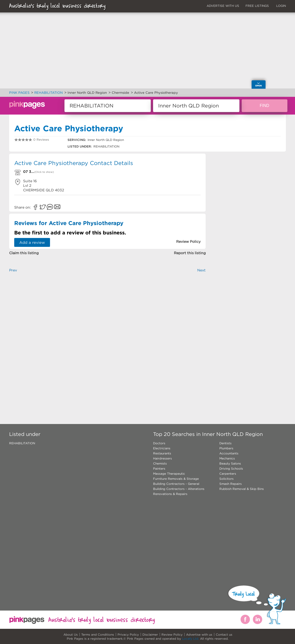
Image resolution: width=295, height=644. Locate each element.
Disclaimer (150, 634)
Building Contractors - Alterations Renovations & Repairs (179, 491)
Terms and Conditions (98, 634)
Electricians (162, 448)
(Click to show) (44, 172)
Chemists (160, 463)
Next (201, 270)
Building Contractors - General (176, 484)
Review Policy (172, 634)
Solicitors (226, 479)
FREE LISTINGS (257, 6)
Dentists (225, 443)
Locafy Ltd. (191, 639)
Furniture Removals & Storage (176, 479)
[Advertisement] (107, 340)
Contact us (224, 634)
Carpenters (228, 474)
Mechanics (227, 458)
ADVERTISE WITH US (223, 6)
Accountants (229, 453)
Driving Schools (231, 468)
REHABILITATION (22, 443)
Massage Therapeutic (169, 474)
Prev (13, 270)
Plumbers (226, 448)
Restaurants (162, 453)
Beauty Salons (230, 463)
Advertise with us (199, 634)
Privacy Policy (128, 634)
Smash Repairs (231, 484)
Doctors (159, 443)
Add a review (32, 242)
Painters (159, 468)
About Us (71, 634)
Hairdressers (162, 458)
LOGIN (281, 6)
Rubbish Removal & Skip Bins (242, 489)
